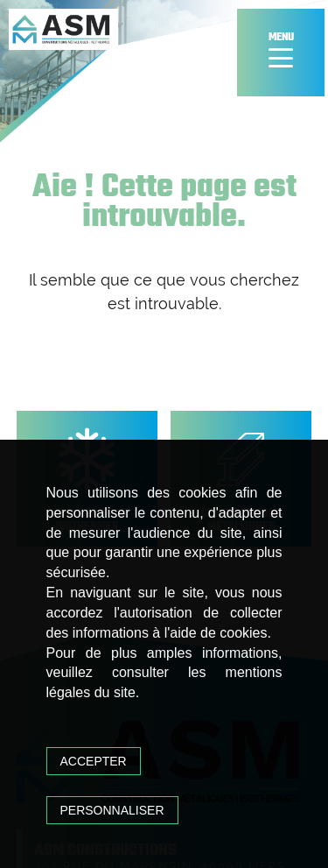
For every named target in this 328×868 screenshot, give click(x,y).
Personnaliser (112, 810)
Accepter (94, 761)
